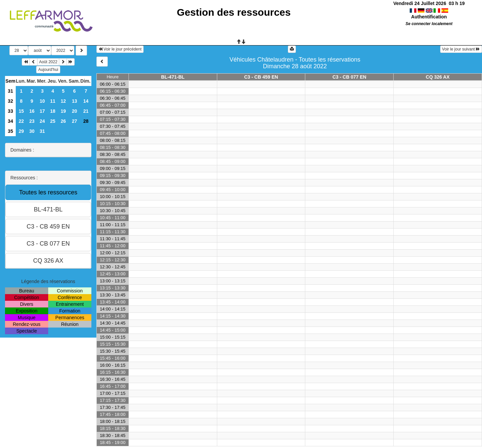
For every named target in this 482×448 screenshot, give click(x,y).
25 (53, 121)
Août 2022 (48, 62)
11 (53, 101)
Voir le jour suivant (461, 49)
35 (10, 131)
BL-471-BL (173, 77)
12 (63, 101)
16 (32, 111)
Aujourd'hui (48, 70)
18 (53, 111)
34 (10, 121)
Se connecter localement (429, 24)
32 (10, 101)
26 (63, 121)
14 (86, 101)
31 (10, 91)
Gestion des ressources (234, 12)
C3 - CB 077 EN (349, 77)
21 (86, 111)
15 (21, 111)
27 (75, 121)
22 (21, 121)
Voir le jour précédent (120, 49)
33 (10, 111)
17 (43, 111)
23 (32, 121)
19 (63, 111)
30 (32, 131)
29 (21, 131)
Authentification (429, 17)
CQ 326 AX (438, 77)
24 (43, 121)
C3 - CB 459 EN (261, 77)
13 (75, 101)
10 (43, 101)
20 (75, 111)
